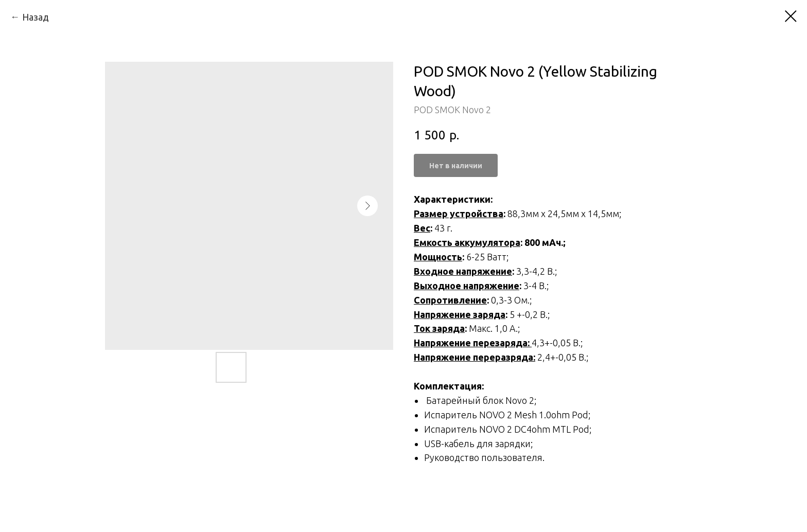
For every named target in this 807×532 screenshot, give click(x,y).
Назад (36, 17)
